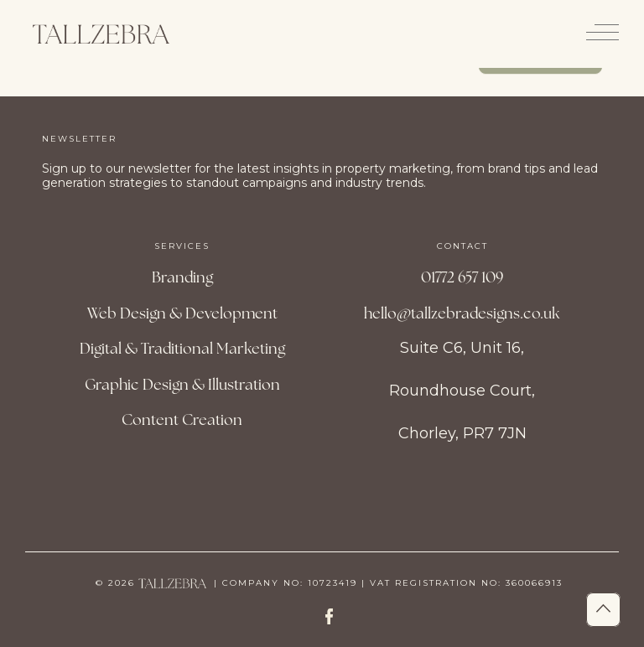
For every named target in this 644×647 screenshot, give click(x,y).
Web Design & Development (182, 313)
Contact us (541, 72)
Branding (182, 277)
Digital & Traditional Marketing (182, 348)
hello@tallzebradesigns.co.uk (462, 313)
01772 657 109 (462, 277)
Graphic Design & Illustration (182, 384)
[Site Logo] (101, 34)
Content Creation (182, 419)
